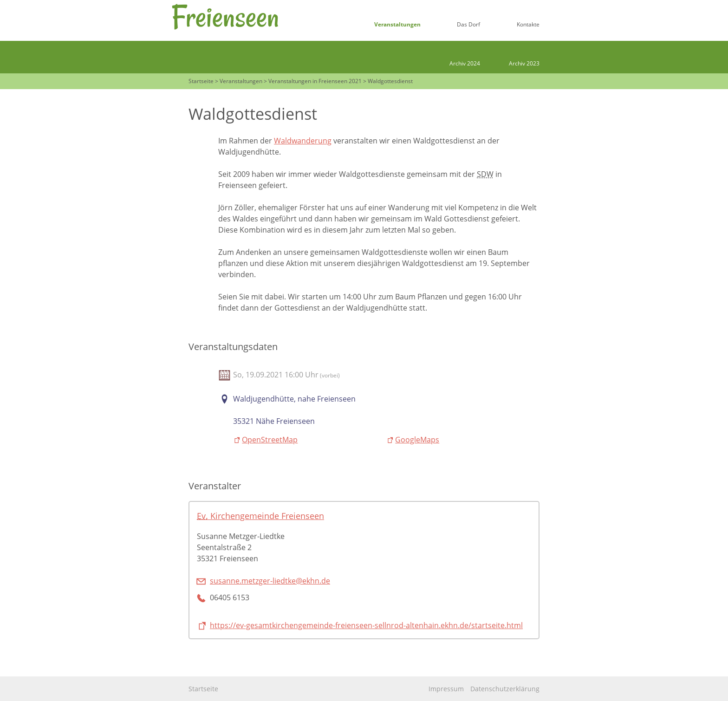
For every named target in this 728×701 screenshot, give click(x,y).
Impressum (446, 689)
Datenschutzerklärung (505, 689)
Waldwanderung (303, 141)
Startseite (203, 689)
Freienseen (225, 17)
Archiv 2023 (524, 63)
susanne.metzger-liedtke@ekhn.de (270, 581)
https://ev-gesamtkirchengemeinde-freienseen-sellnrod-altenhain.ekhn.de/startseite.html (366, 625)
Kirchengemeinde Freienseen (260, 516)
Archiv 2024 (465, 63)
